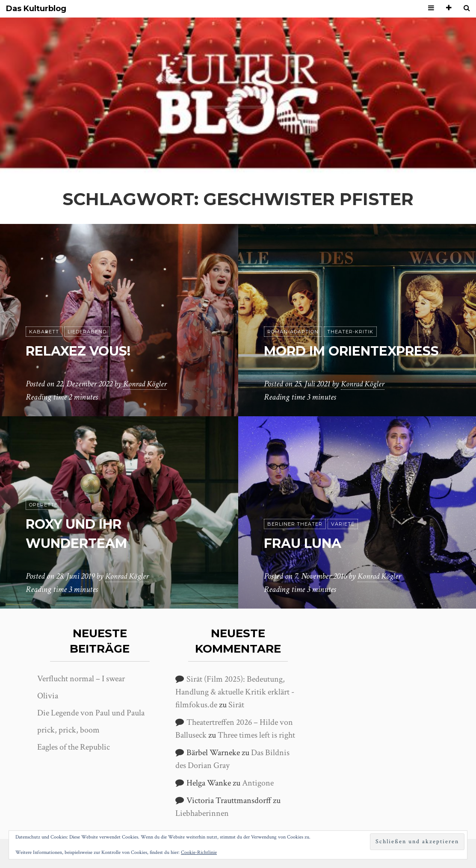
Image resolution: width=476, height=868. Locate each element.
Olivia (48, 696)
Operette (43, 505)
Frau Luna (307, 543)
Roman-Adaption (293, 312)
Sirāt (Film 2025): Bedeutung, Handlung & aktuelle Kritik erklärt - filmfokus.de (235, 692)
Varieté (343, 524)
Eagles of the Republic (74, 747)
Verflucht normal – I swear (81, 679)
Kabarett (44, 332)
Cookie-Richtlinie (199, 852)
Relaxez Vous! (83, 351)
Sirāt (236, 705)
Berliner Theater (295, 524)
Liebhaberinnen (202, 813)
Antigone (258, 783)
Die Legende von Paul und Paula (91, 713)
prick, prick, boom (68, 730)
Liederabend (87, 332)
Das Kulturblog (36, 9)
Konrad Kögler (146, 384)
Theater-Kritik (350, 312)
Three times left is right (256, 735)
